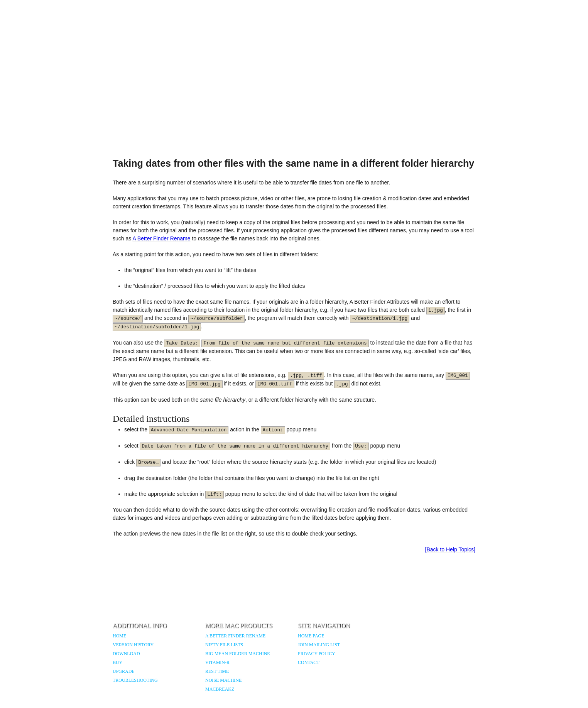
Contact (309, 662)
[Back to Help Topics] (450, 549)
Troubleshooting (135, 680)
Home (119, 636)
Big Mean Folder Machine (238, 654)
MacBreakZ (220, 689)
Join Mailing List (319, 645)
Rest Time (217, 671)
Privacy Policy (317, 654)
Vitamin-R (217, 662)
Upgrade (124, 671)
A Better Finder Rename (161, 238)
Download (126, 654)
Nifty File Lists (224, 645)
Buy (117, 662)
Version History (133, 645)
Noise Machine (223, 680)
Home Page (311, 636)
